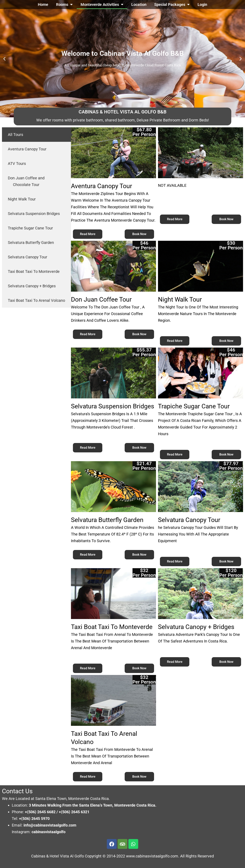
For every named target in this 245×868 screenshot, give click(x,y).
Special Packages (172, 4)
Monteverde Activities (102, 4)
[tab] (36, 135)
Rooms (64, 4)
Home (43, 4)
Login (202, 4)
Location (139, 4)
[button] (4, 59)
